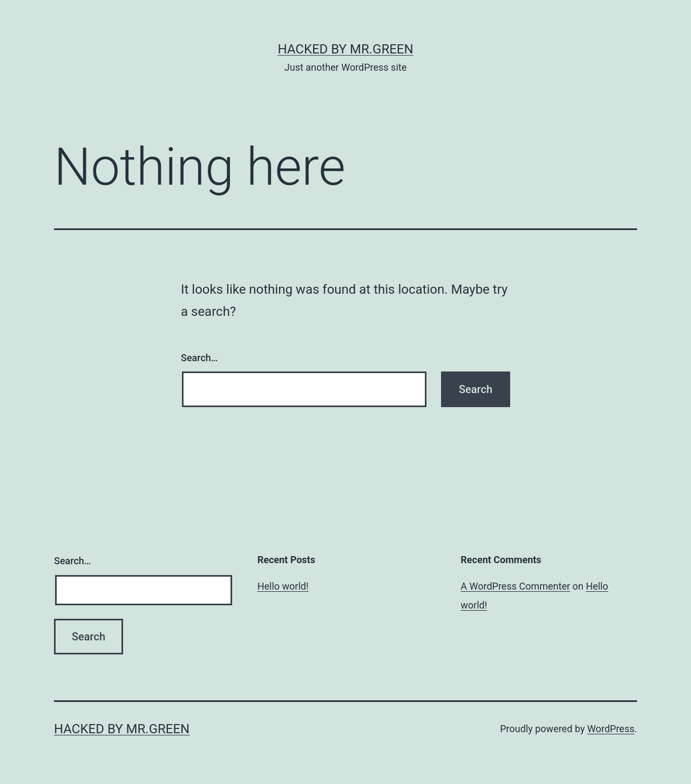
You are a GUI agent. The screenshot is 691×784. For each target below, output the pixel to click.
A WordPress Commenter (515, 586)
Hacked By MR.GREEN (345, 49)
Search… (199, 358)
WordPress (611, 729)
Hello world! (283, 586)
